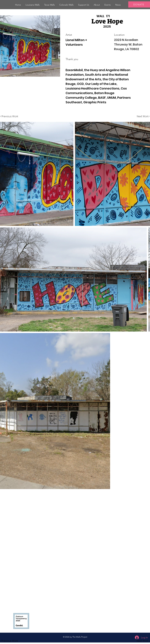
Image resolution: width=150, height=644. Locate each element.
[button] (33, 5)
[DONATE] (139, 4)
